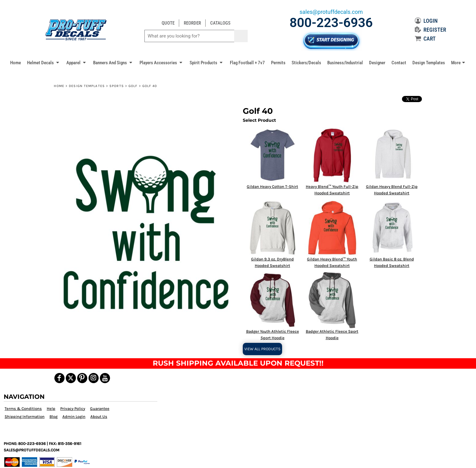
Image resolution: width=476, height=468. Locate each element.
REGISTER (431, 30)
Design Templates (87, 86)
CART (425, 39)
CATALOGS (220, 23)
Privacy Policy (73, 409)
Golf (133, 86)
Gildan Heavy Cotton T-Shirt (272, 186)
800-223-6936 (331, 23)
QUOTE (168, 23)
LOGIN (426, 21)
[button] (44, 62)
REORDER (192, 23)
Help (51, 409)
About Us (99, 416)
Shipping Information (25, 416)
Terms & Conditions (23, 409)
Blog (53, 416)
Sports (117, 86)
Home (59, 86)
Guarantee (100, 409)
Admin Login (74, 416)
